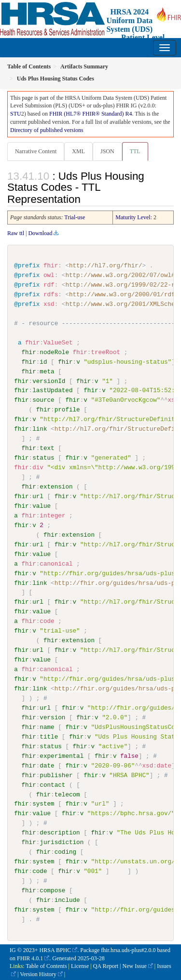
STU (16, 114)
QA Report (106, 966)
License (80, 966)
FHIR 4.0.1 (30, 957)
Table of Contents (46, 966)
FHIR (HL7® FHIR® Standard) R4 (91, 114)
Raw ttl (16, 233)
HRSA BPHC (56, 950)
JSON (107, 151)
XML (78, 151)
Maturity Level (133, 217)
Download (40, 233)
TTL (135, 151)
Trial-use (75, 217)
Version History (38, 974)
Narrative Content (36, 151)
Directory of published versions (47, 130)
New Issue (134, 966)
